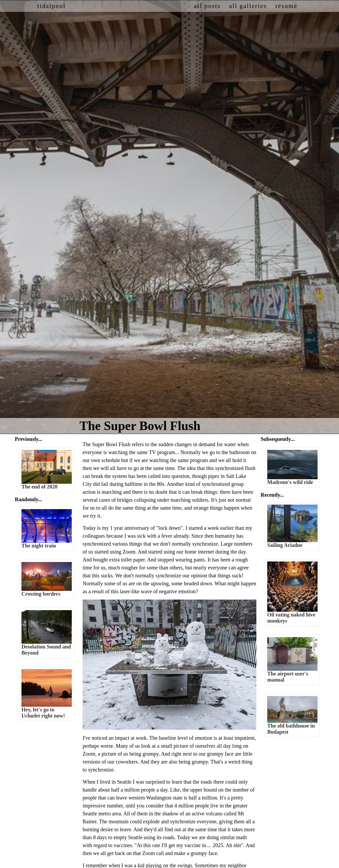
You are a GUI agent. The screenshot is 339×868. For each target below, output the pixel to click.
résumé (286, 6)
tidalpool (52, 6)
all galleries (248, 6)
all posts (207, 6)
